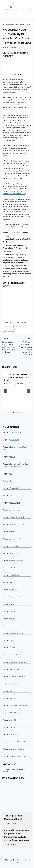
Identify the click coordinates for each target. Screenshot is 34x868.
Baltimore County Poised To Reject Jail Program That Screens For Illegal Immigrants (9, 345)
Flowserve (13, 735)
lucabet (13, 532)
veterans (11, 330)
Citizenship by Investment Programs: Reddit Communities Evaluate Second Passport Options (17, 835)
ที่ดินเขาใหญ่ (14, 669)
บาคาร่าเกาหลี (15, 539)
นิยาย (12, 640)
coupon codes (15, 510)
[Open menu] (30, 9)
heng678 (13, 720)
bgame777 (14, 611)
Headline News (20, 24)
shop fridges (14, 626)
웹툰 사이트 (14, 553)
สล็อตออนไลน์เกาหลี (17, 517)
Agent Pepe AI (15, 503)
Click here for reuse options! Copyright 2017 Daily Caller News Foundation (17, 248)
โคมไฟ (12, 457)
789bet (12, 568)
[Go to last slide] (5, 391)
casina (12, 619)
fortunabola (14, 684)
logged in (15, 769)
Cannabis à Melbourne (18, 633)
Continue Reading (10, 823)
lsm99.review (15, 440)
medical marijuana (20, 326)
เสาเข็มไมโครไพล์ (16, 433)
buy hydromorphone (17, 749)
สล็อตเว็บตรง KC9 (16, 575)
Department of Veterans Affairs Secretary (15, 322)
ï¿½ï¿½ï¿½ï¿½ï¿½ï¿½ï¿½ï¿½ (19, 756)
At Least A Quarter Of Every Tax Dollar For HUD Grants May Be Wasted (17, 377)
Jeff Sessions (8, 326)
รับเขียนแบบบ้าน (16, 481)
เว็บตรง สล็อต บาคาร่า (17, 742)
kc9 (11, 474)
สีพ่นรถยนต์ (14, 488)
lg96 (11, 582)
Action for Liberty (9, 24)
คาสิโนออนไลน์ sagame (18, 524)
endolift (13, 727)
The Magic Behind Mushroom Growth (13, 817)
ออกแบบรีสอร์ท (15, 713)
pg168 (12, 691)
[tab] (13, 413)
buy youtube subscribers (18, 706)
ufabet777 (13, 590)
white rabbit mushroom (18, 655)
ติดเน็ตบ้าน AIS (15, 698)
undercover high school (18, 662)
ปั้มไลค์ (12, 648)
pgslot (12, 495)
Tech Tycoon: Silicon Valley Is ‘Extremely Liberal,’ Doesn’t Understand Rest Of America (25, 346)
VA (5, 330)
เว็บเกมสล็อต (14, 546)
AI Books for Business (17, 677)
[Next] (29, 391)
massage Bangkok (16, 561)
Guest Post (8, 47)
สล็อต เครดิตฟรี (15, 597)
